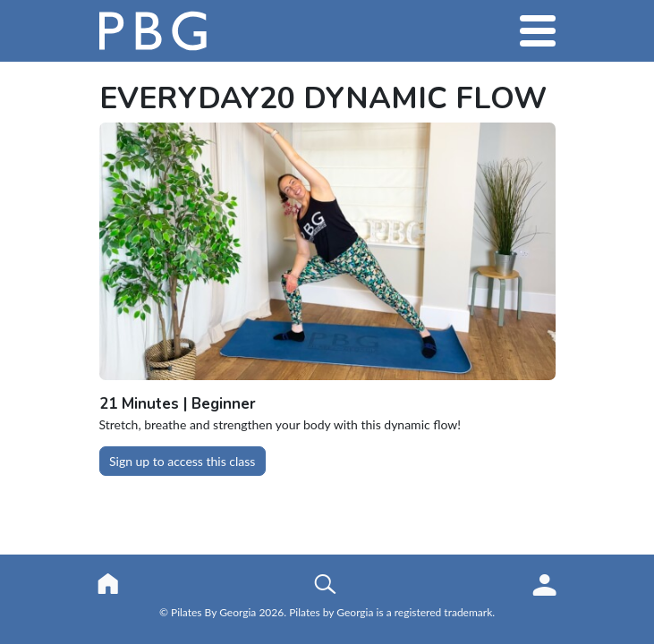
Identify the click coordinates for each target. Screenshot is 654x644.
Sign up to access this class (182, 461)
